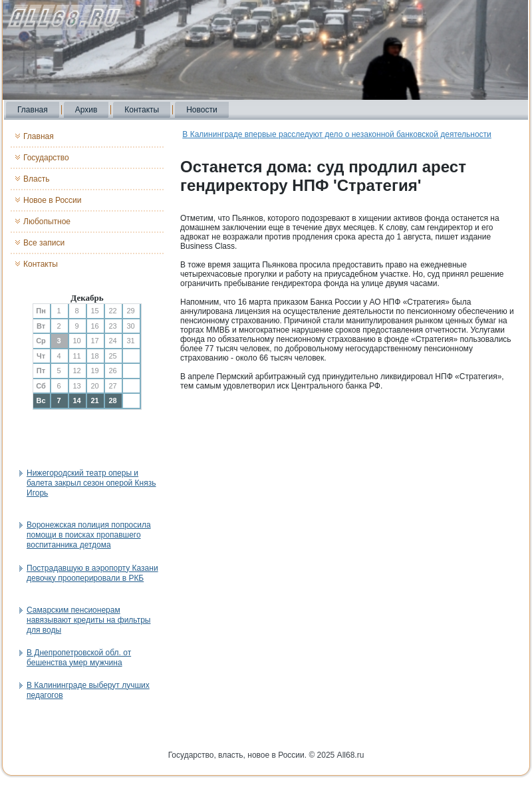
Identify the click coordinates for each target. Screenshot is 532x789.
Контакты (142, 110)
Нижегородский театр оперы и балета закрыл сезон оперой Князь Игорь (91, 483)
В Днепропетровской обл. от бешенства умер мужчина (79, 658)
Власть (36, 179)
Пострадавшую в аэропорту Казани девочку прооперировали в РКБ (92, 573)
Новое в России (53, 200)
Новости (201, 110)
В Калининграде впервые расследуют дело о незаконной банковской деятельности (336, 134)
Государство (46, 158)
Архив (86, 110)
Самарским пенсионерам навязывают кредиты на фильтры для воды (88, 620)
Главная (33, 110)
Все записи (44, 243)
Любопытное (47, 222)
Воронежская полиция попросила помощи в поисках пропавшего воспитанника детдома (89, 535)
